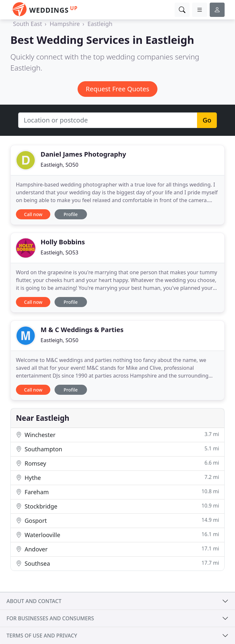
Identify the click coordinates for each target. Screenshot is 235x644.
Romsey (117, 463)
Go (207, 120)
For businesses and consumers (50, 618)
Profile (71, 214)
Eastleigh (100, 24)
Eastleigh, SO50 (59, 165)
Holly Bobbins (63, 242)
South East (27, 24)
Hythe (117, 477)
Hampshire (65, 24)
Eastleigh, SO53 (59, 252)
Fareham (117, 492)
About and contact (34, 601)
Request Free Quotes (117, 89)
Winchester (117, 435)
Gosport (117, 520)
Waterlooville (117, 535)
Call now (33, 214)
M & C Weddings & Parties (82, 330)
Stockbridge (117, 506)
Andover (117, 549)
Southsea (117, 563)
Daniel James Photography (83, 154)
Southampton (117, 449)
